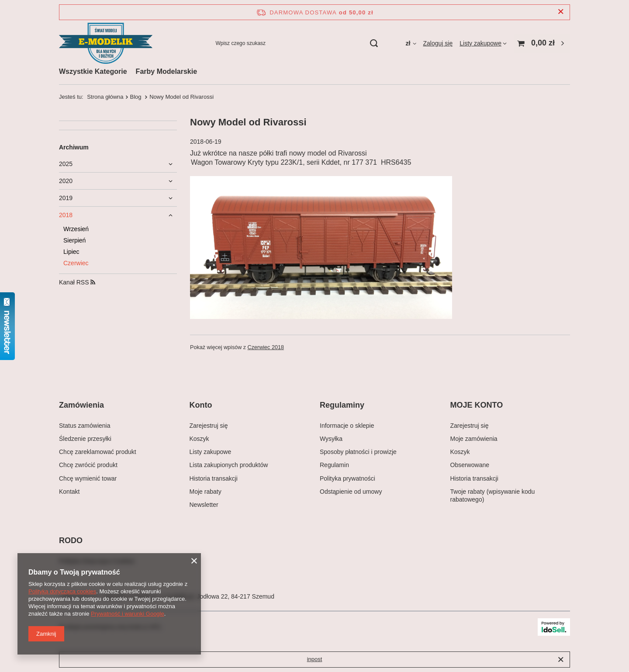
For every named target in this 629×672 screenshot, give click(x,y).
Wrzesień (76, 229)
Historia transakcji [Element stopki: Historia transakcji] (214, 478)
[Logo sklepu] (106, 43)
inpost (315, 659)
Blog (137, 97)
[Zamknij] (561, 660)
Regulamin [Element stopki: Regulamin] (334, 465)
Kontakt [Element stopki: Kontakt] (69, 492)
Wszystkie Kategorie (93, 71)
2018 (66, 215)
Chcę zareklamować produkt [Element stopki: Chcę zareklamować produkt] (98, 452)
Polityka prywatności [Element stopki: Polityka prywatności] (347, 478)
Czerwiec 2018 (266, 347)
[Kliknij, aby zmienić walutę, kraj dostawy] (411, 43)
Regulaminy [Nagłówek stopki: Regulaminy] (342, 405)
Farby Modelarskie (167, 71)
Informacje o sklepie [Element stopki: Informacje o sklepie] (347, 426)
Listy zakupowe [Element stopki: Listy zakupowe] (211, 452)
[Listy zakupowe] (483, 43)
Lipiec (71, 252)
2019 (66, 198)
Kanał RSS (77, 282)
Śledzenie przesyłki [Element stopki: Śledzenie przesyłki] (85, 439)
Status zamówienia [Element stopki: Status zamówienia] (85, 426)
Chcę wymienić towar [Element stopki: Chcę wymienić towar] (88, 478)
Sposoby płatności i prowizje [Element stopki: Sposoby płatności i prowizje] (358, 452)
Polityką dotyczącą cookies (62, 591)
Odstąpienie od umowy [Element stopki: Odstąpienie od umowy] (351, 492)
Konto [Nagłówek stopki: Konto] (201, 405)
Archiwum (74, 147)
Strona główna (105, 97)
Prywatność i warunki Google (128, 614)
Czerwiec (76, 263)
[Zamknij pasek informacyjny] (561, 12)
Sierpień (74, 240)
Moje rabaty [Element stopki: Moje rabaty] (206, 492)
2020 (66, 181)
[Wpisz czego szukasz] (296, 43)
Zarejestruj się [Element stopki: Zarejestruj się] (209, 426)
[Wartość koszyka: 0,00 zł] (542, 43)
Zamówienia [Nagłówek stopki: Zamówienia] (81, 405)
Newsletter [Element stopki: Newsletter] (204, 505)
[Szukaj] (374, 43)
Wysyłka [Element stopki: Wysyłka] (331, 439)
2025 (66, 164)
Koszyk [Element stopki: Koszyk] (199, 439)
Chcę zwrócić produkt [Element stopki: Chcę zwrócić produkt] (88, 465)
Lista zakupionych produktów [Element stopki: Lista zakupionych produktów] (229, 465)
